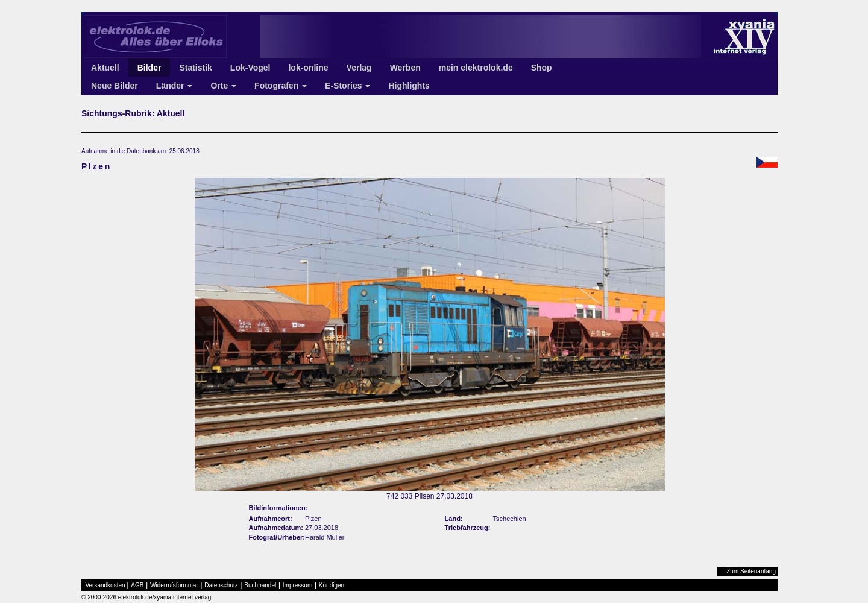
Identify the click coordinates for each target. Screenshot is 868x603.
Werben (405, 68)
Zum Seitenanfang (751, 571)
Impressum (297, 585)
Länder (175, 86)
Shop (542, 68)
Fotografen (281, 86)
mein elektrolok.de (476, 68)
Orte (223, 86)
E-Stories (348, 86)
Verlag (359, 68)
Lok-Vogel (250, 68)
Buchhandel (260, 585)
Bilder (149, 68)
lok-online (308, 68)
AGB (137, 585)
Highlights (409, 86)
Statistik (195, 68)
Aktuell (105, 68)
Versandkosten (105, 585)
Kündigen (332, 585)
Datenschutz (221, 585)
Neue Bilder (115, 86)
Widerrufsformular (174, 585)
